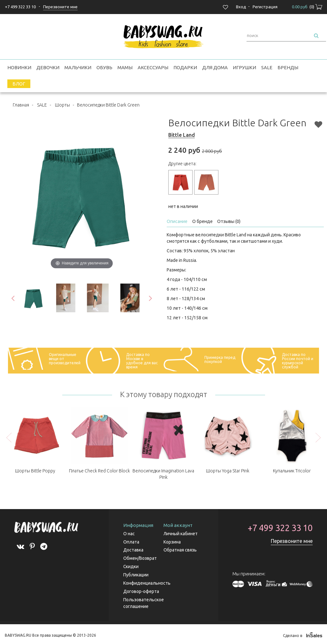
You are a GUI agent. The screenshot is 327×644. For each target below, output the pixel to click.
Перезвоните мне (292, 541)
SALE (267, 67)
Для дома (215, 67)
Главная (21, 105)
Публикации (136, 574)
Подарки (185, 67)
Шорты (62, 105)
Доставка (133, 550)
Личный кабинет (181, 534)
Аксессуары (153, 67)
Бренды (288, 67)
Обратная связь (180, 550)
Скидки (131, 566)
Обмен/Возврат (140, 558)
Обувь (104, 67)
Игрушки (244, 67)
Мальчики (78, 67)
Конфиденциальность (147, 581)
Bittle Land (182, 135)
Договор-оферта (141, 589)
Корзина (172, 542)
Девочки (48, 67)
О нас (129, 534)
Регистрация (265, 7)
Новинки (19, 67)
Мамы (125, 67)
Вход (241, 7)
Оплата (131, 542)
